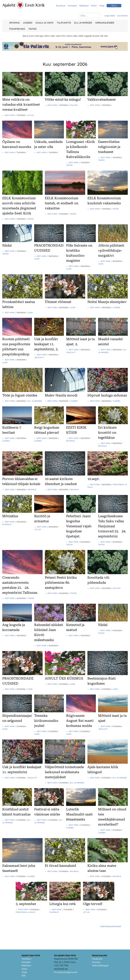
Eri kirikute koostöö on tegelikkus (107, 433)
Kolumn (74, 105)
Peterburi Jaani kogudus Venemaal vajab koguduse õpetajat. (79, 526)
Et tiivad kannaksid (60, 866)
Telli (24, 976)
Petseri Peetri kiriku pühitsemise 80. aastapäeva (61, 583)
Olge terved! (93, 904)
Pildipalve (7, 524)
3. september (26, 904)
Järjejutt (39, 357)
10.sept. (94, 479)
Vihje (102, 6)
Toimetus (61, 6)
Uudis (37, 259)
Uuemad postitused (110, 926)
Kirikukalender (105, 23)
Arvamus (14, 23)
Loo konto (122, 16)
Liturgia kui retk (63, 904)
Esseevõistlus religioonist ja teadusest (109, 147)
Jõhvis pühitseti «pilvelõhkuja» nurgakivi (111, 250)
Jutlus (30, 115)
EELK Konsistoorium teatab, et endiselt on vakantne (62, 203)
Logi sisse (110, 16)
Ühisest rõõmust (58, 302)
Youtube (96, 962)
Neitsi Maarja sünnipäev (107, 302)
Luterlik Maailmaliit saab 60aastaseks (79, 814)
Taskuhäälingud (100, 965)
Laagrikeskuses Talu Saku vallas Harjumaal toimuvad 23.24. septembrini (112, 526)
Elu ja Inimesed (83, 23)
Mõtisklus (10, 516)
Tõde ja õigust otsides (20, 395)
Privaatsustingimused (66, 972)
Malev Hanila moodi (61, 395)
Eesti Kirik (35, 5)
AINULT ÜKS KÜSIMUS (64, 678)
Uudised (28, 23)
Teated (32, 29)
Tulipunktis (64, 23)
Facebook (97, 959)
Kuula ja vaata (44, 23)
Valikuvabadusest (102, 99)
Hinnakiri (72, 6)
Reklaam (84, 6)
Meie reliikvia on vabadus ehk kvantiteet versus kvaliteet (21, 105)
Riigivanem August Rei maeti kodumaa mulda (80, 721)
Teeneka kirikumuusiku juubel (46, 721)
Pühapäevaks (17, 29)
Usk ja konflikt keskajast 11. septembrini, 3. (46, 344)
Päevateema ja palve (25, 912)
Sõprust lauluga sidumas (107, 395)
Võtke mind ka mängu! (63, 99)
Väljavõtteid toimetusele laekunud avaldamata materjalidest (64, 772)
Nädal (7, 245)
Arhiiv (94, 6)
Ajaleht (9, 5)
